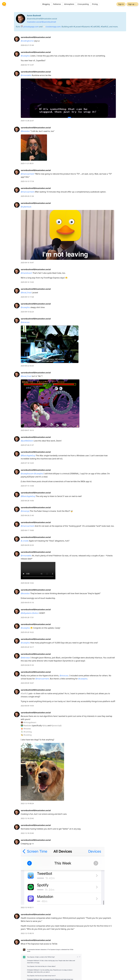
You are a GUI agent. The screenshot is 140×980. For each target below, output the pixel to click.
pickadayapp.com (31, 27)
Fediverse (57, 4)
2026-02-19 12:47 (27, 65)
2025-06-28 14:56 (27, 501)
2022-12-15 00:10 (27, 933)
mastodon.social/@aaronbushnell (42, 22)
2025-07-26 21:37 (27, 445)
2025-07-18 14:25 (27, 463)
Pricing (95, 4)
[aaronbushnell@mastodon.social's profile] (17, 39)
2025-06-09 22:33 (27, 545)
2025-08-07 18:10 (27, 430)
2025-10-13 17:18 (27, 181)
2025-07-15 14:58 (27, 486)
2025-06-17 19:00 (27, 530)
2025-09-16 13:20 (27, 282)
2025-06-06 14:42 (27, 583)
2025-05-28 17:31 (27, 617)
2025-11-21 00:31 (27, 163)
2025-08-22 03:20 (27, 366)
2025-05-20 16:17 (27, 647)
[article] (70, 41)
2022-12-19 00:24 (27, 803)
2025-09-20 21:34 (27, 196)
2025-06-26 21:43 (27, 515)
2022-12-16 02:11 (27, 907)
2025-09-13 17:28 (27, 297)
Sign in (121, 4)
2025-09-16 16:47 (27, 263)
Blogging (46, 4)
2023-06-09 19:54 (27, 706)
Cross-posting (83, 4)
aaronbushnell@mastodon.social (36, 37)
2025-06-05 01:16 (27, 602)
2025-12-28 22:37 (27, 121)
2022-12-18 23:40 (27, 833)
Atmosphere (69, 4)
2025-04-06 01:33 (27, 665)
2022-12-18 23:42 (27, 818)
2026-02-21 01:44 (27, 45)
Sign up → (132, 4)
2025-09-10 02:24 (27, 312)
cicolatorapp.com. (53, 27)
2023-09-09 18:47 (27, 683)
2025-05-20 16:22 (27, 632)
